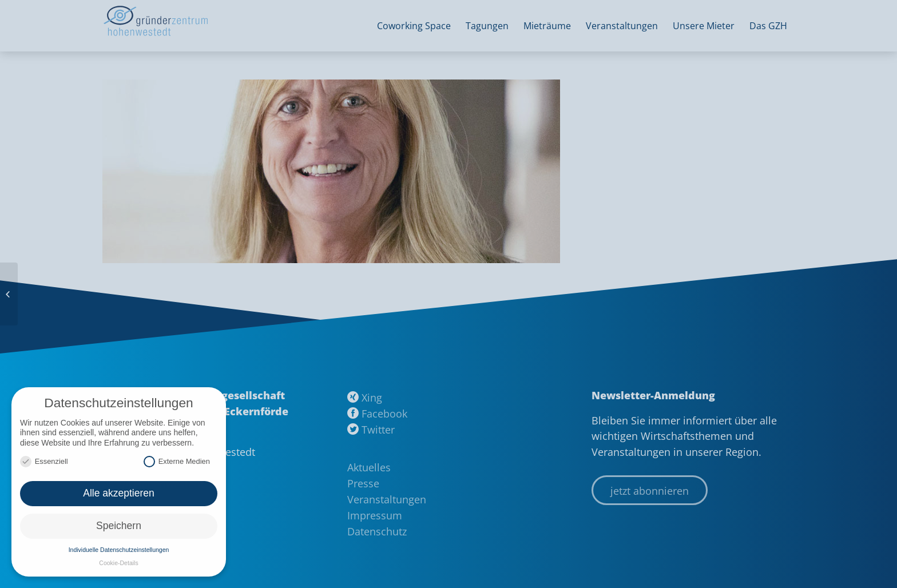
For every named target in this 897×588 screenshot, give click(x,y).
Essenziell (44, 461)
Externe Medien (177, 461)
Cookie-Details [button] (118, 563)
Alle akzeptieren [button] (119, 493)
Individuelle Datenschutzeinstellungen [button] (119, 550)
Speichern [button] (119, 526)
